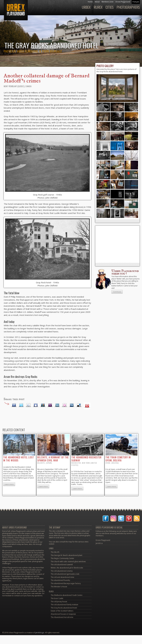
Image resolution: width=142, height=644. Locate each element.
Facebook (14, 405)
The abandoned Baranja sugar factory (66, 583)
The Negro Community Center (62, 558)
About (97, 2)
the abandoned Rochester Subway (86, 459)
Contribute (117, 292)
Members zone (108, 2)
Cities (110, 7)
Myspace (36, 405)
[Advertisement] (117, 244)
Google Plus (28, 405)
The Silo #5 (55, 552)
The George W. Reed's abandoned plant (66, 555)
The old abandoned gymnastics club (65, 574)
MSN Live (43, 405)
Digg (72, 405)
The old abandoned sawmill (62, 565)
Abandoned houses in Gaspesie (63, 614)
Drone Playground (123, 2)
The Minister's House (59, 587)
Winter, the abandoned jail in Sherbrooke (67, 568)
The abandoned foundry (60, 580)
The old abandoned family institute (64, 605)
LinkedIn (57, 405)
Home (90, 2)
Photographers (128, 7)
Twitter (21, 405)
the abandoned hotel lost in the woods (19, 459)
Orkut (64, 405)
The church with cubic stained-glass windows (68, 562)
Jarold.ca (99, 543)
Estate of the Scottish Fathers (62, 611)
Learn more (9, 484)
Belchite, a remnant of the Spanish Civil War (53, 459)
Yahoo (50, 405)
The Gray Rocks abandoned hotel (64, 608)
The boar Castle (57, 598)
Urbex (86, 7)
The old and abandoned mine (62, 577)
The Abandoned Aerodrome (62, 617)
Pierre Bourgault (52, 51)
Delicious (79, 405)
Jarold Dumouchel (27, 51)
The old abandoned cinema (62, 571)
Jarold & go (40, 633)
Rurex (98, 7)
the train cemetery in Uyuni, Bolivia (118, 459)
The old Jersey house (59, 602)
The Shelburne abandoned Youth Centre (67, 595)
